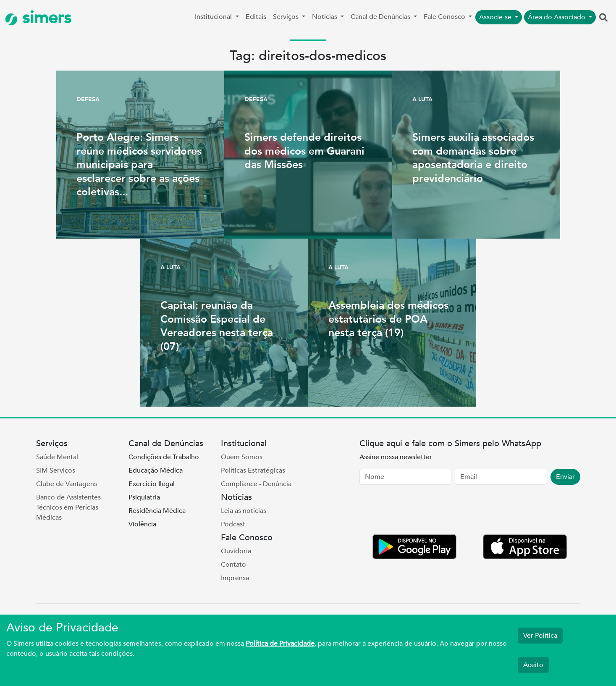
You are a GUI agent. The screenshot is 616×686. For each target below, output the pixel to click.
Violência (142, 524)
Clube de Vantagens (67, 484)
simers (38, 18)
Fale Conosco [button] (445, 17)
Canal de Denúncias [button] (381, 17)
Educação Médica (156, 470)
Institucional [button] (214, 17)
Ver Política (540, 636)
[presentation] (423, 511)
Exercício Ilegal (152, 484)
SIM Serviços (56, 470)
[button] (603, 18)
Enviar (565, 477)
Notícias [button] (325, 17)
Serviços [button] (287, 17)
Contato (233, 565)
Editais (256, 17)
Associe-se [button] (496, 17)
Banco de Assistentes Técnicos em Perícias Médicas (68, 507)
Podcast (233, 524)
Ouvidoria (236, 551)
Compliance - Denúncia (256, 484)
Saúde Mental (57, 457)
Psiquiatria (144, 497)
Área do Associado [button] (557, 17)
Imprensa (235, 578)
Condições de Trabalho (164, 457)
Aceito (533, 665)
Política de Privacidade (280, 644)
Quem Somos (242, 457)
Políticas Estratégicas (253, 470)
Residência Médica (157, 511)
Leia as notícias (244, 511)
